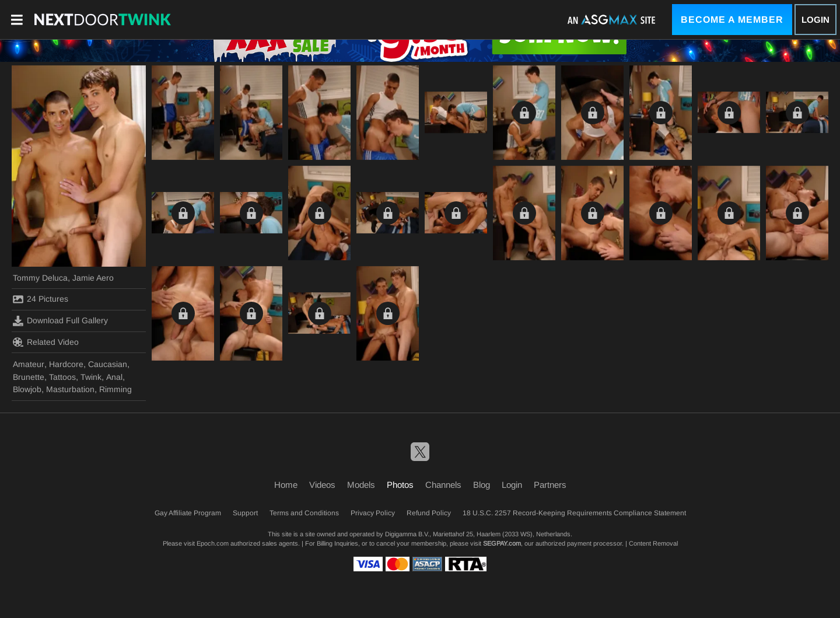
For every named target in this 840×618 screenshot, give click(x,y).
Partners (550, 485)
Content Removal (653, 543)
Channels (443, 485)
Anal (114, 377)
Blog (482, 485)
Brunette (29, 377)
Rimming (116, 389)
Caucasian (108, 364)
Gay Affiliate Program (188, 513)
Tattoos (62, 377)
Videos (322, 485)
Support (245, 513)
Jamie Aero (93, 278)
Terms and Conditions (304, 513)
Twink (91, 377)
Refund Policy (429, 513)
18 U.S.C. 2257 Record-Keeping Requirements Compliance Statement (574, 513)
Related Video (46, 342)
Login (815, 20)
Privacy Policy (373, 513)
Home (286, 485)
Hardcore (66, 364)
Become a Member (732, 20)
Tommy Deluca (40, 278)
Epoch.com (213, 543)
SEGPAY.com (502, 543)
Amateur (29, 364)
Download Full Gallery (60, 321)
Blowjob (27, 389)
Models (361, 485)
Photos (400, 485)
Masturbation (70, 389)
